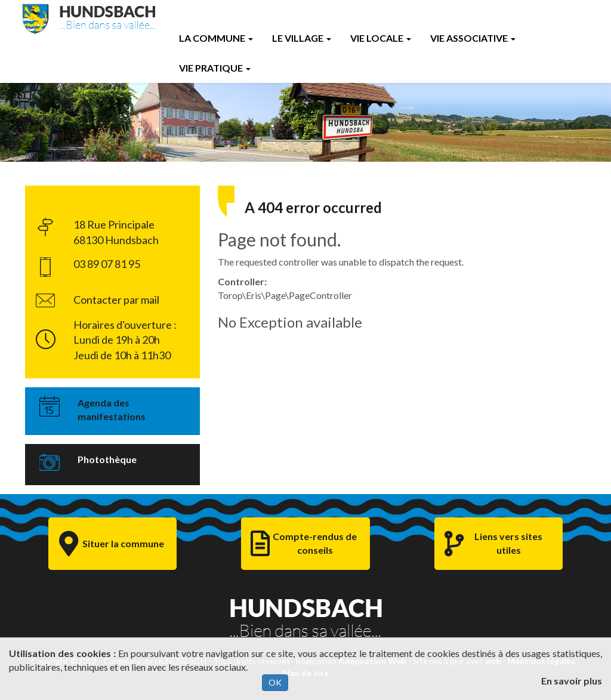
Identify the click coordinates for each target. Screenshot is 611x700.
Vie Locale (381, 38)
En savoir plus (572, 681)
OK (275, 682)
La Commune (216, 38)
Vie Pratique (215, 68)
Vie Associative (473, 38)
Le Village (302, 38)
